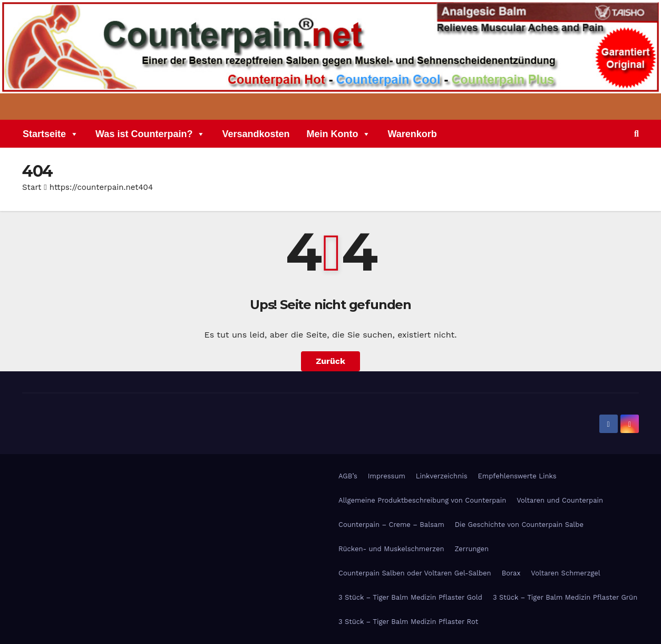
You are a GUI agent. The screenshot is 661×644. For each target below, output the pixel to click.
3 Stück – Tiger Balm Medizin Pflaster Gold (410, 597)
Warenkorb (412, 135)
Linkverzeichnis (442, 476)
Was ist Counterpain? (150, 135)
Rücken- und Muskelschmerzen (391, 549)
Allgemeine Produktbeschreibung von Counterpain (422, 500)
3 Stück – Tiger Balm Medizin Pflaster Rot (408, 622)
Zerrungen (472, 549)
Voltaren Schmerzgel (565, 573)
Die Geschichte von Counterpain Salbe (519, 525)
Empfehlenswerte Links (517, 476)
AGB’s (348, 476)
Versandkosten (256, 135)
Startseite (51, 135)
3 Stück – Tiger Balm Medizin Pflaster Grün (565, 597)
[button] (636, 134)
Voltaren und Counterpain (560, 500)
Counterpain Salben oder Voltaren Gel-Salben (415, 573)
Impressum (387, 476)
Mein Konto (338, 135)
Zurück (330, 361)
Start (32, 187)
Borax (511, 573)
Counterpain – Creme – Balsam (391, 525)
